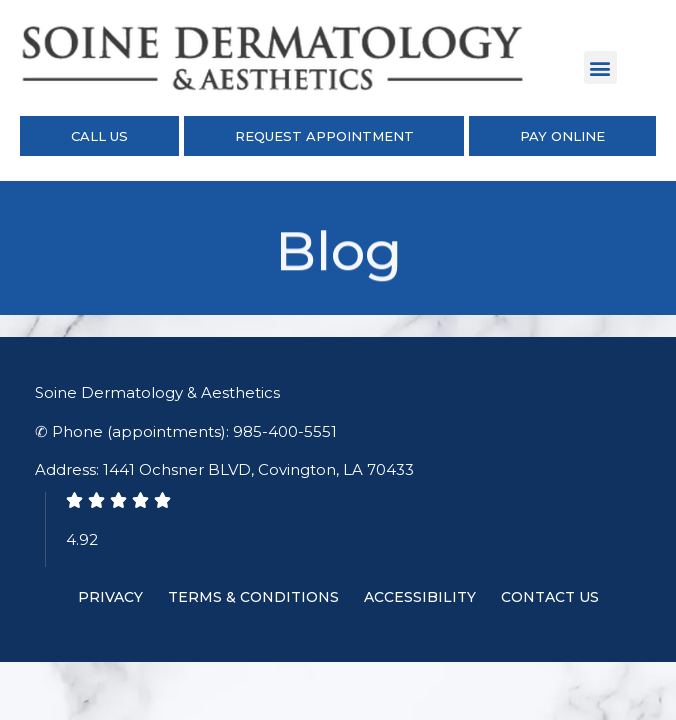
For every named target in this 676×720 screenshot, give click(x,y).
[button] (600, 67)
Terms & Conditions (253, 597)
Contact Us (550, 597)
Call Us (99, 136)
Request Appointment (324, 136)
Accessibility (420, 597)
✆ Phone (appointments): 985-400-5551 (186, 431)
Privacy (110, 597)
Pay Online (562, 136)
